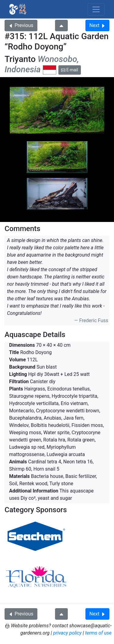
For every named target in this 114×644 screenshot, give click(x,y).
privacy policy (67, 633)
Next (97, 25)
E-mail (70, 70)
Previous (21, 25)
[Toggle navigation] (96, 9)
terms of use (98, 633)
